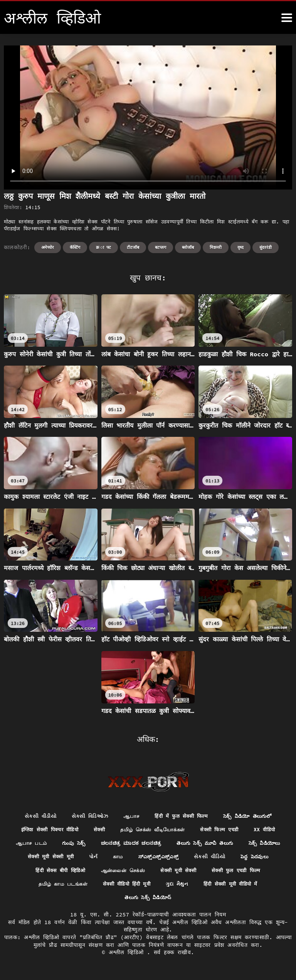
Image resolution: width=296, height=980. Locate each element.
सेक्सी (116, 831)
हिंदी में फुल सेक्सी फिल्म (181, 816)
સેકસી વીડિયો (87, 873)
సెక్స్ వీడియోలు (129, 859)
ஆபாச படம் (106, 844)
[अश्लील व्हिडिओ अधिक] (287, 18)
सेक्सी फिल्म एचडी (244, 831)
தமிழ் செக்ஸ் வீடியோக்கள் (173, 831)
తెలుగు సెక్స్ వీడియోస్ (205, 901)
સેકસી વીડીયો (34, 816)
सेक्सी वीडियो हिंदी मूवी (244, 887)
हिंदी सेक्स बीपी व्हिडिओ (193, 873)
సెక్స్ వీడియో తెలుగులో (252, 816)
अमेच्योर (48, 247)
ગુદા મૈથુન (77, 901)
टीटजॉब (133, 247)
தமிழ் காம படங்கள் (176, 887)
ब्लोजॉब (188, 247)
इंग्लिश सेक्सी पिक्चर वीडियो (63, 831)
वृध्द (240, 247)
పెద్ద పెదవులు (135, 873)
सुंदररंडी (266, 247)
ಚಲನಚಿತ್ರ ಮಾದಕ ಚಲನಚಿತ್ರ (213, 844)
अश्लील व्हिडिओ (128, 957)
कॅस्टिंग (75, 247)
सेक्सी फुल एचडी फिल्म (107, 887)
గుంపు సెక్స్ (151, 844)
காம (258, 859)
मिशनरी (216, 247)
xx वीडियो (62, 844)
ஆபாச (128, 816)
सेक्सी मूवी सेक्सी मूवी (188, 859)
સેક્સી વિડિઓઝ (85, 816)
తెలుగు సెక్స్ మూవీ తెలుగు (65, 859)
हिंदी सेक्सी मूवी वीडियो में (134, 901)
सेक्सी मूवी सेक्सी (45, 887)
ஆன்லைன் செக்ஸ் (260, 873)
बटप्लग (161, 247)
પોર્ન (232, 859)
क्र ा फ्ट (104, 247)
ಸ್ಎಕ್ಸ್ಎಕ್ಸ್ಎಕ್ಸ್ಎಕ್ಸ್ (34, 873)
